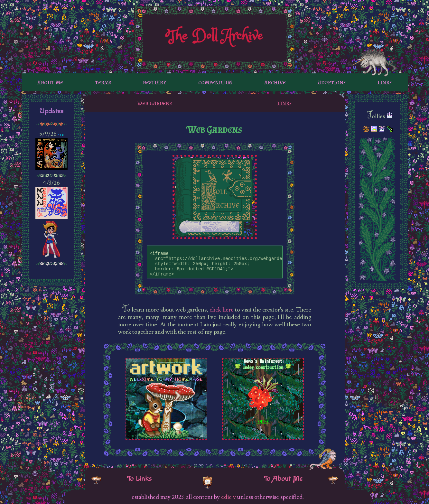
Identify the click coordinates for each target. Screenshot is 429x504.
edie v (228, 497)
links (385, 82)
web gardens (155, 103)
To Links (139, 479)
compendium (215, 82)
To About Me (283, 479)
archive (275, 82)
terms (103, 82)
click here (221, 310)
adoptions (332, 82)
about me (50, 82)
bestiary (155, 82)
